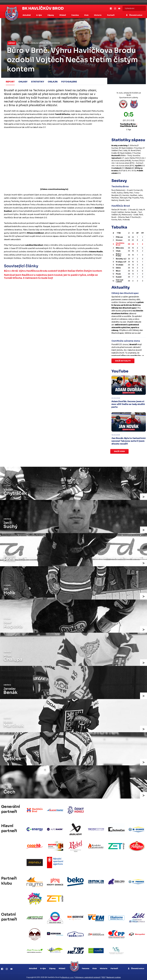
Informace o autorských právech (88, 976)
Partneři (111, 15)
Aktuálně (33, 967)
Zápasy (12, 43)
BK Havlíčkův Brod (43, 8)
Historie (104, 967)
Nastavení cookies (114, 976)
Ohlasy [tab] (23, 82)
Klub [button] (87, 15)
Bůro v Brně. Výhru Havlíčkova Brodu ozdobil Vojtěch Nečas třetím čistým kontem (53, 271)
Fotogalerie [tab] (69, 82)
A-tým (43, 967)
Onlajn (53, 82)
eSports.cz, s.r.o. (67, 976)
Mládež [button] (63, 15)
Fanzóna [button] (75, 15)
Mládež (62, 967)
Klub (95, 967)
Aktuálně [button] (27, 15)
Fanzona (86, 967)
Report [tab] (10, 82)
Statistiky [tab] (38, 82)
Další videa (119, 451)
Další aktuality (123, 361)
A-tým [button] (39, 15)
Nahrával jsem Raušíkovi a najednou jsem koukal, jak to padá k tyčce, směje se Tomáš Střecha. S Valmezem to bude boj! (51, 276)
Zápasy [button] (51, 15)
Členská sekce (134, 15)
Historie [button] (98, 15)
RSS (103, 976)
